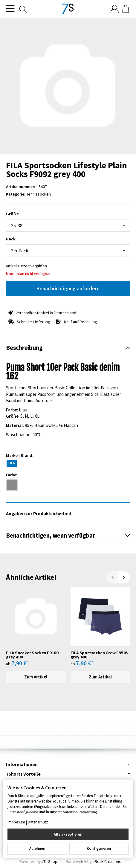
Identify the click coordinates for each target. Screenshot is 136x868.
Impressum (16, 822)
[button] (68, 348)
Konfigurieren (99, 848)
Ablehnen (37, 848)
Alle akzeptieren (68, 834)
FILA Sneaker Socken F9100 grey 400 (32, 655)
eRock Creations (106, 862)
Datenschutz (38, 822)
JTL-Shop (49, 862)
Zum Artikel (36, 677)
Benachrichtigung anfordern (68, 289)
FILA (12, 463)
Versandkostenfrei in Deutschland (46, 313)
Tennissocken (39, 194)
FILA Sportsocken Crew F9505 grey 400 (99, 655)
